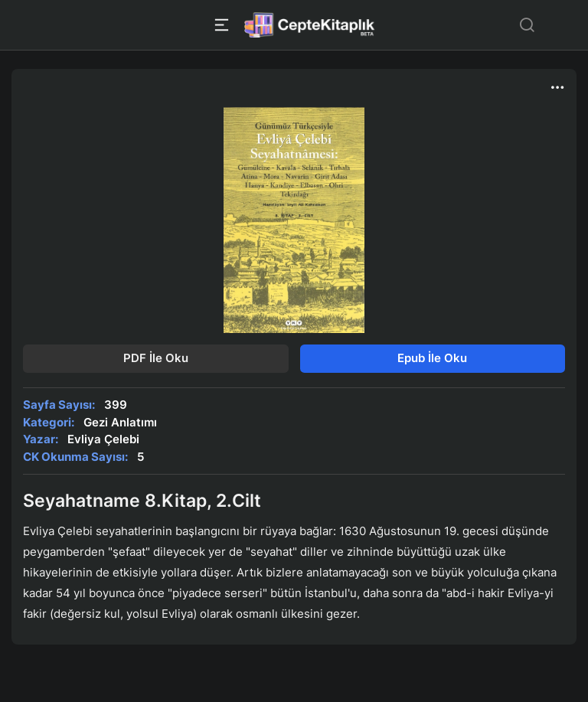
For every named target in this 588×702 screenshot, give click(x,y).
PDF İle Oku (156, 358)
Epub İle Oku (432, 358)
